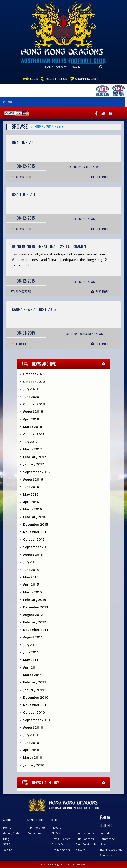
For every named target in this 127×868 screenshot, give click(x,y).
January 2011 (34, 690)
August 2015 (33, 554)
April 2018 (31, 419)
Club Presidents (86, 844)
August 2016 (33, 479)
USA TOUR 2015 (25, 194)
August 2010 (33, 727)
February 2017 (35, 457)
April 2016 (31, 502)
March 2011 (32, 675)
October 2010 (34, 712)
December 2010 (36, 697)
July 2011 (30, 645)
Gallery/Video (12, 833)
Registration (57, 79)
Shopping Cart (87, 79)
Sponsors (106, 855)
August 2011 (33, 637)
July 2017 (30, 442)
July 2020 (30, 389)
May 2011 (31, 660)
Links (103, 844)
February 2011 (35, 682)
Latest (87, 167)
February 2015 (35, 599)
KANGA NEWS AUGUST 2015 (34, 309)
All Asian (57, 833)
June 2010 (31, 742)
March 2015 (32, 592)
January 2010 (34, 765)
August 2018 (33, 411)
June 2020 (31, 397)
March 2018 (32, 426)
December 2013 (36, 607)
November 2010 (36, 705)
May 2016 (31, 494)
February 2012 (35, 622)
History (80, 850)
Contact (61, 67)
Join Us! (8, 850)
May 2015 (31, 577)
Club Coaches (85, 839)
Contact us (34, 833)
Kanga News (87, 334)
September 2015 (36, 547)
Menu (7, 102)
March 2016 (32, 509)
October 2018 (34, 404)
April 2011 (31, 667)
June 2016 (31, 487)
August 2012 (33, 615)
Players (56, 828)
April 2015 (31, 584)
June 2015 (31, 569)
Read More (102, 177)
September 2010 (36, 720)
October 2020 (34, 381)
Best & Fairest (60, 844)
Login (34, 79)
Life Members (61, 850)
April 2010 (31, 750)
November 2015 (36, 532)
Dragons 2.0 (23, 142)
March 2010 (32, 757)
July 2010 (30, 735)
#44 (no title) (36, 828)
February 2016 (35, 517)
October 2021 (34, 374)
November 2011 (36, 630)
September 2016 (36, 472)
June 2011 (31, 652)
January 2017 (34, 464)
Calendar (106, 833)
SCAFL (7, 844)
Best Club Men (61, 839)
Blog (6, 839)
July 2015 (30, 562)
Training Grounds (111, 850)
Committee (107, 839)
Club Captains (85, 833)
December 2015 (36, 524)
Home (49, 67)
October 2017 (34, 434)
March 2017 (32, 449)
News (96, 167)
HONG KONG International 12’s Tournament (50, 246)
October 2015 (34, 539)
